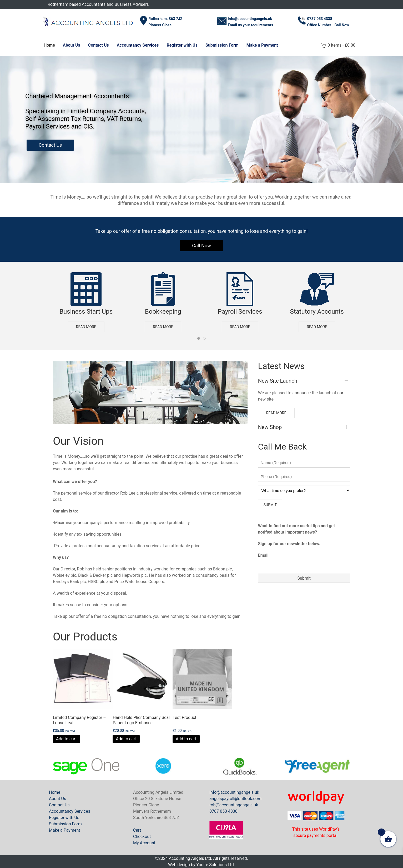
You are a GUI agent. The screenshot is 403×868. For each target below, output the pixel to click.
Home (49, 45)
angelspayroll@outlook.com (235, 799)
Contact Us (99, 45)
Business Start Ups (86, 312)
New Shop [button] (270, 427)
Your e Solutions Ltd (215, 865)
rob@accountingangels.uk (234, 805)
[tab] (199, 338)
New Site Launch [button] (278, 381)
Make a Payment (262, 45)
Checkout (142, 837)
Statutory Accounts (317, 312)
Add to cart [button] (66, 739)
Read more (86, 327)
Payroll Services (240, 312)
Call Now (201, 246)
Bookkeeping (163, 312)
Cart (137, 830)
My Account (144, 843)
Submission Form (222, 45)
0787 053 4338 (223, 811)
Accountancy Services (138, 45)
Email (263, 555)
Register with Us (182, 45)
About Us (72, 45)
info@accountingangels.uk (234, 792)
